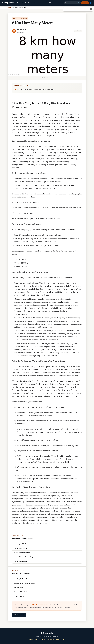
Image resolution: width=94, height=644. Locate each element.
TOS (50, 3)
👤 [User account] (91, 3)
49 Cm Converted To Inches (22, 553)
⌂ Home (85, 3)
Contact (30, 3)
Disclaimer (38, 3)
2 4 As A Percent (19, 596)
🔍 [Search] (79, 3)
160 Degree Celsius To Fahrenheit (24, 583)
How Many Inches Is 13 (21, 561)
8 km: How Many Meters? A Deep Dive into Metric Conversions (36, 89)
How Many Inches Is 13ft (21, 579)
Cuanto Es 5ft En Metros (21, 592)
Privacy (45, 3)
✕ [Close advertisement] (91, 9)
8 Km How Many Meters (40, 605)
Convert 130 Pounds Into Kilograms (25, 557)
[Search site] (72, 3)
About (24, 3)
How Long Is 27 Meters (21, 544)
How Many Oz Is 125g (20, 548)
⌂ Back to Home (19, 615)
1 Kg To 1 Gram (18, 587)
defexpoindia (8, 3)
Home (18, 3)
